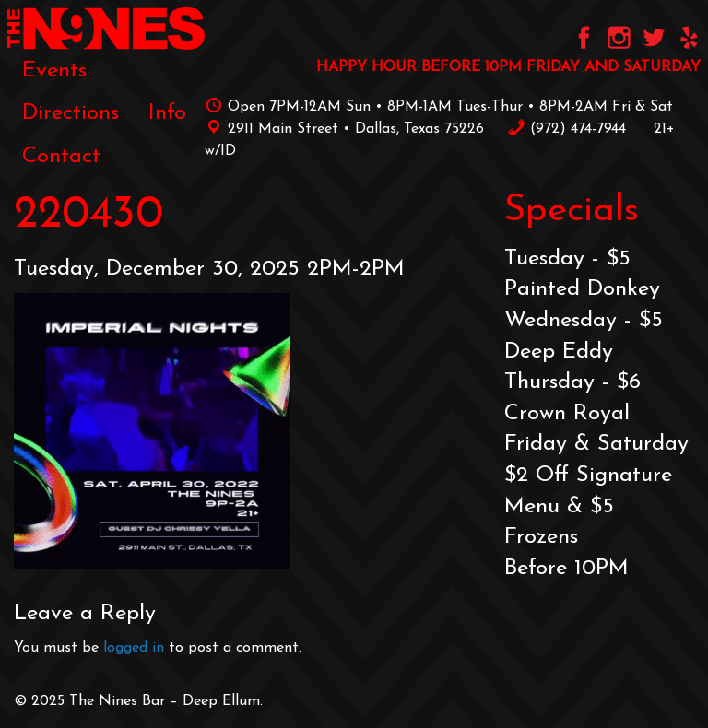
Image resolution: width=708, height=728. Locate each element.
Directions (71, 113)
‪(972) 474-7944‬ (566, 129)
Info (167, 113)
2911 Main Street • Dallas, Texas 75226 (344, 129)
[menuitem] (54, 71)
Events (54, 71)
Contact (61, 157)
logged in (134, 648)
